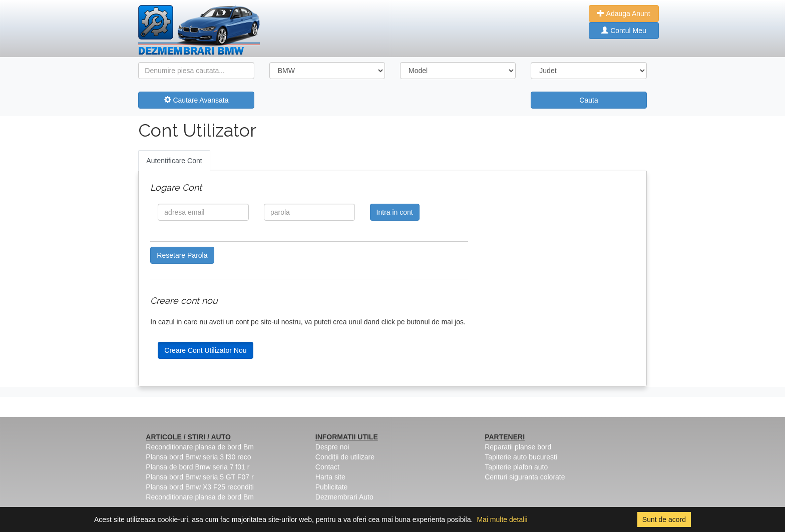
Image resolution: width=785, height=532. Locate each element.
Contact (327, 467)
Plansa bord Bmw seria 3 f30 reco (198, 457)
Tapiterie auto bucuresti (521, 457)
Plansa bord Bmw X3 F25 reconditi (200, 487)
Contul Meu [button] (624, 31)
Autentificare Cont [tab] (174, 161)
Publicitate (332, 487)
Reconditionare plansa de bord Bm (200, 447)
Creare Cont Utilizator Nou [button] (205, 350)
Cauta (588, 100)
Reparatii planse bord (518, 447)
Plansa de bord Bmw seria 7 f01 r (198, 467)
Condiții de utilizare (345, 457)
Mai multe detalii (502, 519)
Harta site (330, 477)
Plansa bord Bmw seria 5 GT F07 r (200, 477)
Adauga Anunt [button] (624, 14)
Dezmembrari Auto (344, 497)
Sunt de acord (664, 519)
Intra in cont (395, 212)
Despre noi (332, 447)
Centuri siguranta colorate (525, 477)
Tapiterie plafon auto (516, 467)
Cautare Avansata (197, 100)
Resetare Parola (182, 255)
